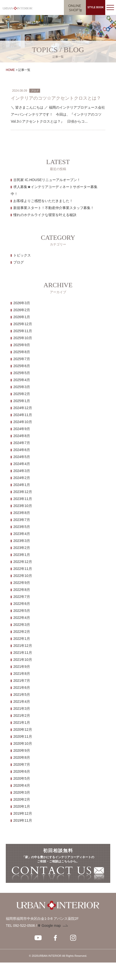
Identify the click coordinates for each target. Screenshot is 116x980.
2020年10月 (23, 743)
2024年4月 (22, 464)
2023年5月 (22, 527)
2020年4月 (22, 785)
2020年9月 (22, 750)
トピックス (22, 255)
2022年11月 (23, 569)
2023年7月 (22, 520)
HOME (10, 70)
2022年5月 (22, 611)
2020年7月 (22, 764)
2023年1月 (22, 555)
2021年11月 (23, 653)
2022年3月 (22, 625)
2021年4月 (22, 702)
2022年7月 (22, 597)
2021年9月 (22, 667)
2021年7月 (22, 681)
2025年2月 (22, 394)
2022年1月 (22, 639)
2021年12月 (23, 646)
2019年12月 (23, 813)
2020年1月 (22, 806)
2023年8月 (22, 513)
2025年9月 (22, 345)
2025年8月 (22, 352)
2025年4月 (22, 380)
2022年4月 (22, 618)
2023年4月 (22, 534)
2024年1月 (22, 485)
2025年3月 (22, 387)
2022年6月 (22, 604)
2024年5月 (22, 457)
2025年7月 (22, 359)
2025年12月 (23, 324)
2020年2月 (22, 799)
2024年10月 (23, 422)
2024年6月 (22, 450)
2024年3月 (22, 471)
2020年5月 (22, 778)
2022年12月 (23, 562)
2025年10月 (23, 338)
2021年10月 (23, 660)
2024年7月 (22, 443)
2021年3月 (22, 709)
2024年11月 (23, 415)
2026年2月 (22, 310)
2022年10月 (23, 576)
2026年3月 (22, 303)
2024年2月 (22, 478)
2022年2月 (22, 632)
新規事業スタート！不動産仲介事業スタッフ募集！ (54, 208)
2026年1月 (22, 317)
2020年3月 (22, 792)
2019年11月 (23, 820)
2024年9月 (22, 429)
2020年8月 (22, 757)
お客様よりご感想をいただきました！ (43, 201)
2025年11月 (23, 331)
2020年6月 (22, 771)
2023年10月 (23, 506)
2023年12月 (23, 492)
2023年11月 (23, 499)
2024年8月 (22, 436)
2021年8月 (22, 674)
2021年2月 (22, 716)
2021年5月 (22, 695)
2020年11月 (23, 736)
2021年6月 (22, 688)
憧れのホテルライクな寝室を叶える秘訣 (45, 215)
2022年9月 (22, 583)
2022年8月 (22, 590)
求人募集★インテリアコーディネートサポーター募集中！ (54, 190)
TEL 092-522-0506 (20, 926)
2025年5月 (22, 373)
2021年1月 (22, 723)
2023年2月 (22, 548)
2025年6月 (22, 366)
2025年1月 (22, 401)
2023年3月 (22, 541)
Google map (51, 926)
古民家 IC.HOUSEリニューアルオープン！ (47, 180)
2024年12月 (23, 408)
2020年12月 (23, 730)
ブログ (19, 262)
